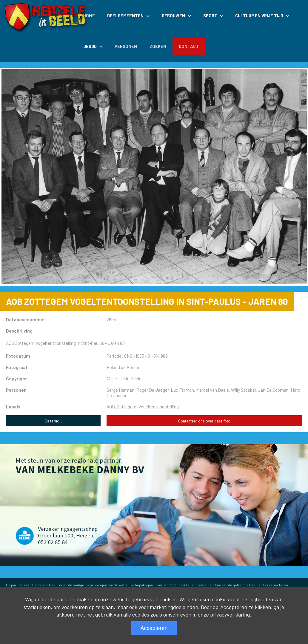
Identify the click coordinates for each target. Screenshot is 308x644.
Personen (126, 46)
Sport (210, 16)
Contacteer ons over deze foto (204, 421)
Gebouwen (173, 16)
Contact (189, 46)
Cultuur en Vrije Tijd (259, 16)
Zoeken (158, 46)
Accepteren (154, 628)
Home (89, 16)
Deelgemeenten (125, 16)
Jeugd (90, 46)
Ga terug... (53, 421)
